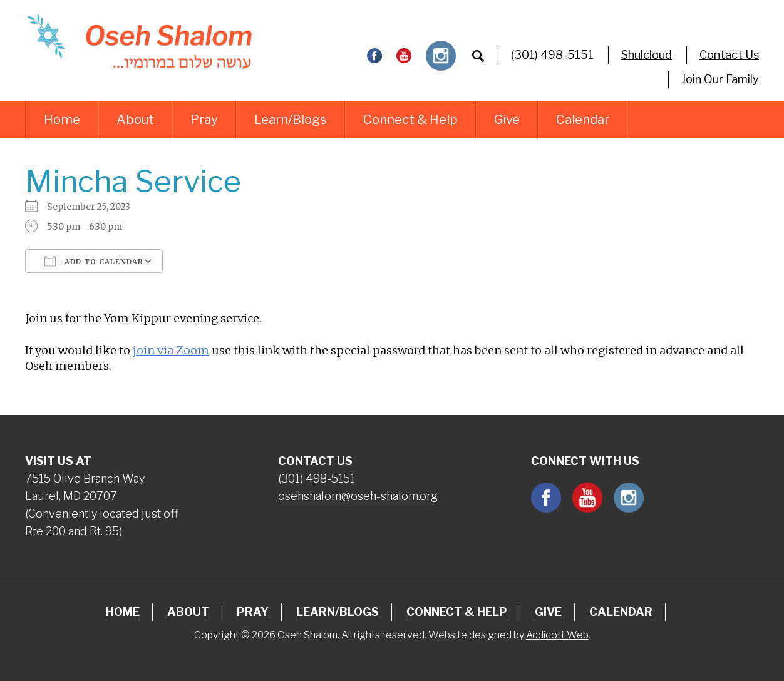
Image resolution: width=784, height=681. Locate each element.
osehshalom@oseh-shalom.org (358, 496)
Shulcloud (647, 55)
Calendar (583, 120)
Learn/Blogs (291, 120)
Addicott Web (557, 635)
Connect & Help (410, 120)
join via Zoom (171, 350)
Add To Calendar (94, 261)
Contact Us (729, 55)
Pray (204, 120)
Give (507, 120)
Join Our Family (720, 79)
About (135, 120)
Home (62, 120)
